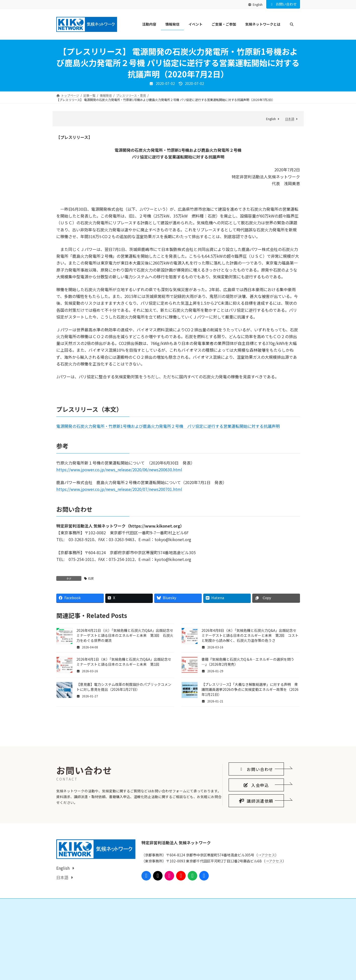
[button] (256, 817)
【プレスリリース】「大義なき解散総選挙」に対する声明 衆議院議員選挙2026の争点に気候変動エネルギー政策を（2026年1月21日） (250, 689)
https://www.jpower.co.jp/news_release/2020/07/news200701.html (119, 489)
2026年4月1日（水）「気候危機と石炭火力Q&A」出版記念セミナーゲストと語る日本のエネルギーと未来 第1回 (124, 662)
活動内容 (65, 963)
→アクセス (266, 903)
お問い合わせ (283, 4)
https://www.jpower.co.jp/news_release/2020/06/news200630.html (119, 470)
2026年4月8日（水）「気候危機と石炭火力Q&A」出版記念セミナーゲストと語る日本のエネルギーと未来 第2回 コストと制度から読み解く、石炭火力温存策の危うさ (250, 635)
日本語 (290, 119)
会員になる (154, 972)
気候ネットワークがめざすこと (251, 972)
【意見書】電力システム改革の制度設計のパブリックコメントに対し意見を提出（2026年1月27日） (124, 687)
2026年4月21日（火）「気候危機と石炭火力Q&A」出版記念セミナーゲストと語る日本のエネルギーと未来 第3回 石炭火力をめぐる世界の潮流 (125, 635)
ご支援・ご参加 (154, 963)
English (255, 4)
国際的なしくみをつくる (79, 972)
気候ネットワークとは (242, 963)
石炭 (91, 578)
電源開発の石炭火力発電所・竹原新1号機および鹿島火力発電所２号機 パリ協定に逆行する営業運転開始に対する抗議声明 (168, 426)
